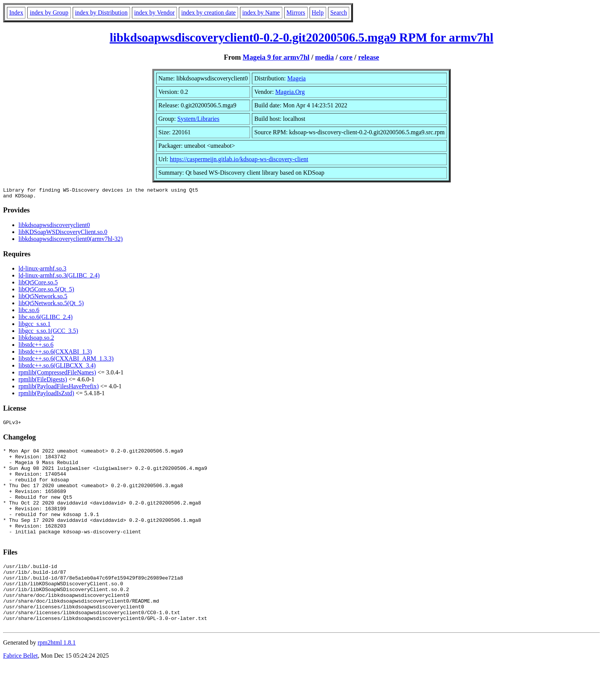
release (369, 57)
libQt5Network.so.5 (43, 298)
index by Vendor (154, 13)
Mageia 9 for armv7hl (276, 57)
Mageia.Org (290, 92)
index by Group (49, 13)
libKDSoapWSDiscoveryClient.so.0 (63, 234)
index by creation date (208, 13)
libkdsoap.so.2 (36, 340)
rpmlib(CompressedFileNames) (57, 375)
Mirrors (296, 13)
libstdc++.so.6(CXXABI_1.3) (55, 354)
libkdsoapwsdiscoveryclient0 (54, 227)
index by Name (261, 13)
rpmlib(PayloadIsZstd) (46, 395)
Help (318, 13)
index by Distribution (101, 13)
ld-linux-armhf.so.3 (42, 271)
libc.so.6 (29, 312)
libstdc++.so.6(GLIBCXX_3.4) (57, 368)
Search (339, 13)
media (324, 57)
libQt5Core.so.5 (38, 285)
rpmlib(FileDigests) (43, 382)
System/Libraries (198, 119)
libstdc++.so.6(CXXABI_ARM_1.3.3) (66, 361)
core (346, 57)
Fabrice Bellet (20, 690)
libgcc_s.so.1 (35, 326)
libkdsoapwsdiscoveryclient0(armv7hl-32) (71, 241)
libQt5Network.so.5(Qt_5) (51, 305)
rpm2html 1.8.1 (57, 677)
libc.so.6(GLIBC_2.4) (46, 319)
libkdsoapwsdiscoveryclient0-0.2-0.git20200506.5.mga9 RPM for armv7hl (301, 37)
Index (16, 13)
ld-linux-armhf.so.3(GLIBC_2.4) (59, 278)
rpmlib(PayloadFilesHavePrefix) (59, 388)
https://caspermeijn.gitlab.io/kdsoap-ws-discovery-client (239, 159)
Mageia (297, 78)
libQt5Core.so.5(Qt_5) (46, 292)
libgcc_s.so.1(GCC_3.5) (48, 333)
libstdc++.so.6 (36, 347)
